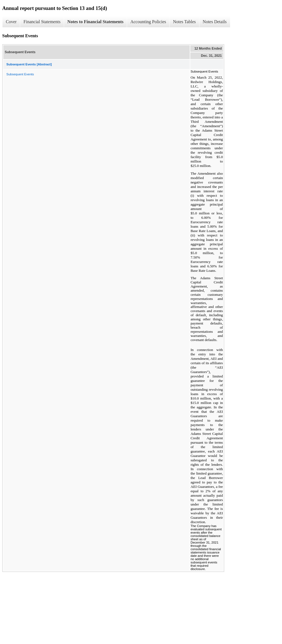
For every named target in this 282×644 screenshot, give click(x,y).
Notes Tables (184, 22)
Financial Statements (42, 22)
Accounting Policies (148, 22)
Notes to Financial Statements (95, 22)
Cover (11, 22)
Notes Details (215, 22)
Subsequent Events (20, 74)
